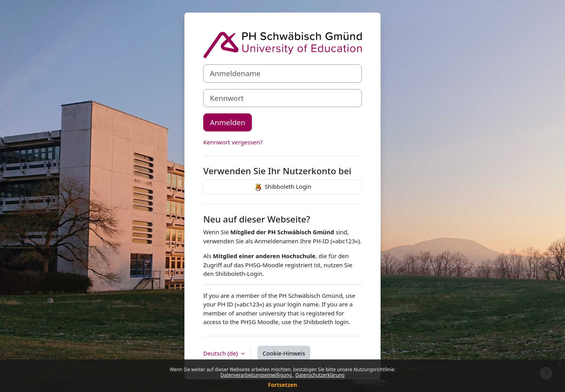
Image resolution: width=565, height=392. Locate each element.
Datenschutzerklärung (320, 375)
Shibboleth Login (282, 187)
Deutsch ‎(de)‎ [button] (221, 353)
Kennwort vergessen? (233, 142)
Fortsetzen (283, 385)
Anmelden (228, 122)
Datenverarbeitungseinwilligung (257, 375)
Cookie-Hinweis (284, 353)
